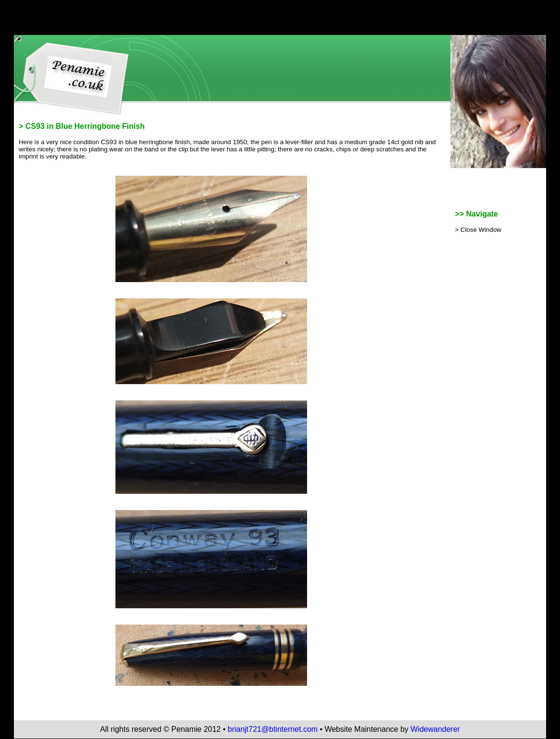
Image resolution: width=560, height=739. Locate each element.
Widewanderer (435, 729)
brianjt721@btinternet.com (273, 729)
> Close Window (478, 230)
